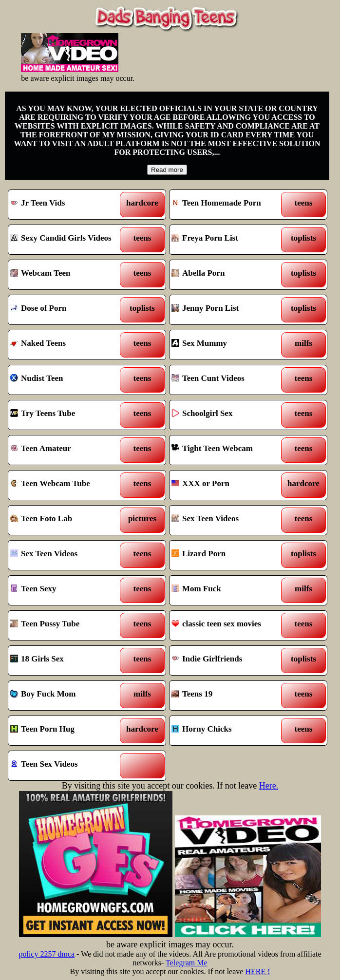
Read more (167, 170)
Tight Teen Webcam (228, 450)
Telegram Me (187, 963)
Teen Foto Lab (67, 520)
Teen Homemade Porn (228, 205)
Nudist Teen (67, 380)
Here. (269, 786)
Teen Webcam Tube (67, 485)
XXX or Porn (228, 485)
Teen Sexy (67, 590)
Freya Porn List (228, 240)
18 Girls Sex (67, 660)
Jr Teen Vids (67, 205)
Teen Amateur (67, 450)
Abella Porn (228, 275)
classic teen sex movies (228, 625)
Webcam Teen (67, 275)
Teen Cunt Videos (228, 380)
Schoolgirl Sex (228, 415)
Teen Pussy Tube (67, 625)
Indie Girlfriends (228, 660)
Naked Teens (67, 345)
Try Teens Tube (67, 415)
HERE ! (257, 971)
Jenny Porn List (228, 310)
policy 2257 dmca (47, 954)
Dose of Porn (67, 310)
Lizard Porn (228, 555)
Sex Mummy (228, 345)
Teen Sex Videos (67, 766)
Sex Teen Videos (228, 520)
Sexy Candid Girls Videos (67, 240)
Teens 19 (228, 696)
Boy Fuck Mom (67, 696)
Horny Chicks (228, 731)
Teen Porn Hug (67, 731)
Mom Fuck (228, 590)
